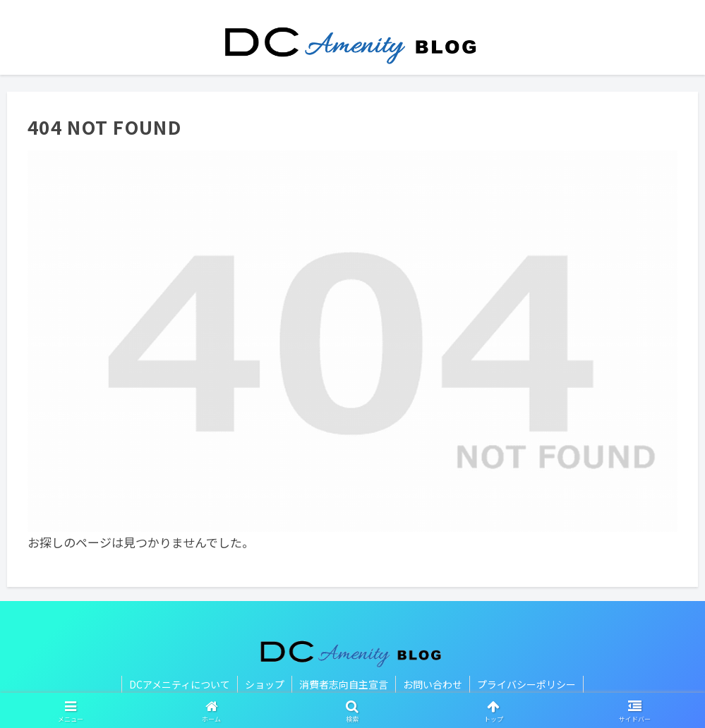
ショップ (265, 684)
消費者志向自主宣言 (344, 684)
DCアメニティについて (180, 684)
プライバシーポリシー (526, 684)
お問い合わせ (433, 684)
